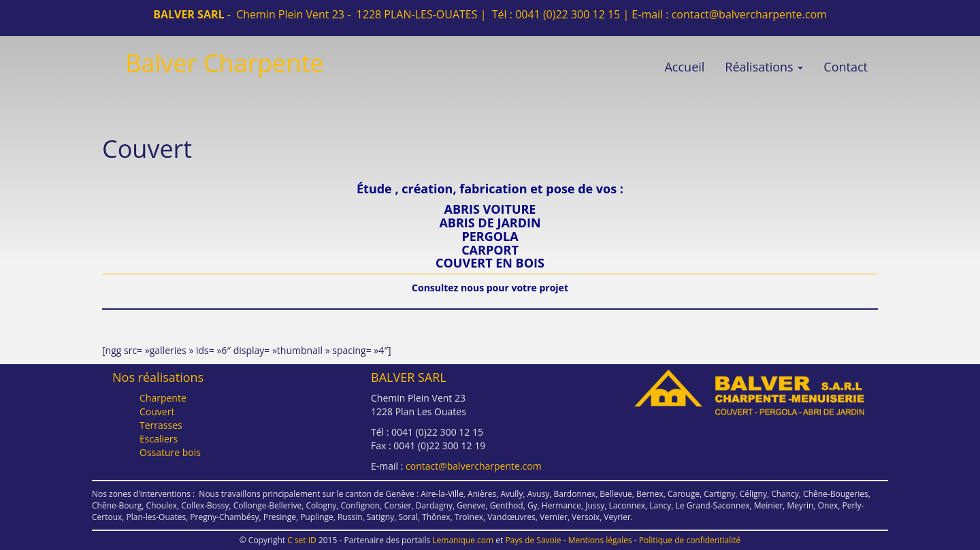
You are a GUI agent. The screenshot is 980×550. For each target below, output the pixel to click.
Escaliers (159, 439)
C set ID (302, 540)
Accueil (684, 67)
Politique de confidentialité (690, 540)
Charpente (163, 398)
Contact (846, 67)
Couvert (157, 411)
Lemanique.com (463, 540)
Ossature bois (170, 452)
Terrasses (161, 425)
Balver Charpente (224, 63)
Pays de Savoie (533, 540)
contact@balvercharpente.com (749, 14)
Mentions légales (600, 540)
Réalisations (764, 67)
